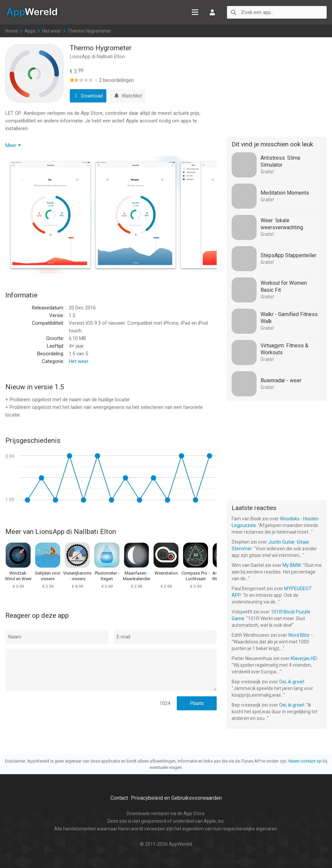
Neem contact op (305, 761)
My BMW (292, 565)
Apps (30, 31)
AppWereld (32, 12)
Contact (119, 798)
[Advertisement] (277, 86)
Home (12, 31)
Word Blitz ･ (300, 635)
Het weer (52, 31)
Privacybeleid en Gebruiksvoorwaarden (176, 798)
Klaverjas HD (304, 658)
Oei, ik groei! (292, 682)
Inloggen (212, 12)
